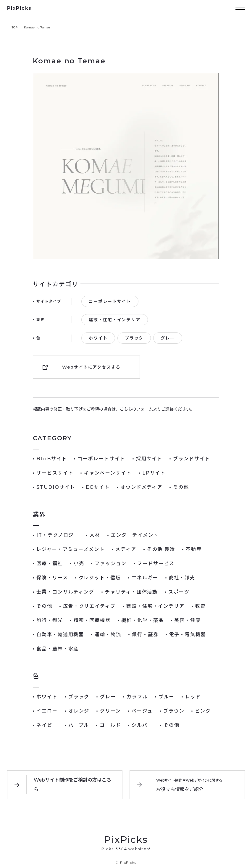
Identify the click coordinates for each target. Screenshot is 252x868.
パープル (79, 725)
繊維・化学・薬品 (142, 620)
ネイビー (47, 725)
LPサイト (154, 473)
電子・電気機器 (188, 635)
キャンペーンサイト (108, 473)
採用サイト (149, 459)
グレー (168, 338)
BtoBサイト (52, 459)
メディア (126, 549)
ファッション (111, 564)
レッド (193, 697)
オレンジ (79, 711)
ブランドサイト (192, 459)
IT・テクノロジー (58, 535)
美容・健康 (188, 620)
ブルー (167, 697)
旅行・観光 (50, 620)
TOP (15, 27)
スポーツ (179, 592)
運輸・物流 (108, 635)
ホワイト (98, 338)
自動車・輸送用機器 (60, 635)
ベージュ (142, 711)
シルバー (142, 725)
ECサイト (98, 487)
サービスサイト (55, 473)
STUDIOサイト (56, 487)
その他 (181, 487)
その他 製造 (161, 549)
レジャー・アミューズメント (71, 549)
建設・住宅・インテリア (115, 320)
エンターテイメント (135, 535)
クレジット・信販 (100, 578)
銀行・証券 (145, 635)
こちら (126, 409)
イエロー (47, 711)
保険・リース (52, 578)
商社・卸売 (182, 578)
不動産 (194, 549)
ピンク (203, 711)
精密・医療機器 (92, 620)
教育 (201, 606)
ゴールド (110, 725)
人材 (95, 535)
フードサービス (156, 564)
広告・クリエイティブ (89, 606)
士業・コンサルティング (65, 592)
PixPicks (19, 8)
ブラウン (174, 711)
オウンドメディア (141, 487)
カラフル (137, 697)
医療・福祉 (50, 564)
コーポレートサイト (110, 301)
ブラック (134, 338)
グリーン (110, 711)
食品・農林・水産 (58, 649)
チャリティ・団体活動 (131, 592)
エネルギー (145, 578)
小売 (79, 564)
